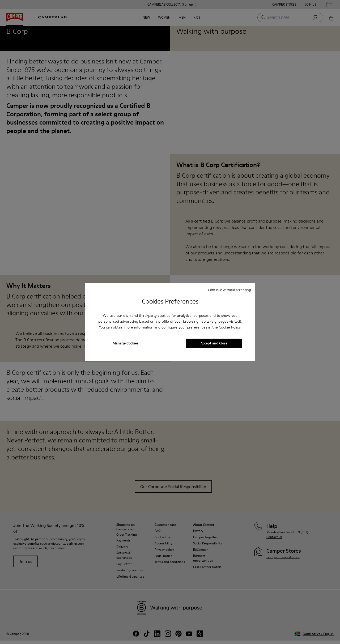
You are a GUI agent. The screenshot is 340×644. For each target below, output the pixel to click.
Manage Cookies (126, 343)
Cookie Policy (230, 327)
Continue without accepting (229, 290)
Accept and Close (214, 343)
